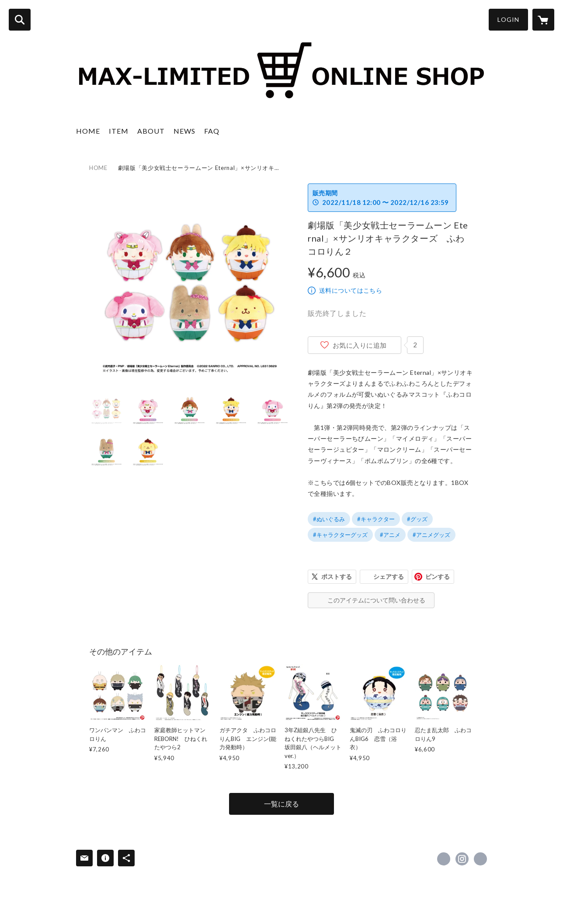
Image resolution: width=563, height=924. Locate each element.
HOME (88, 131)
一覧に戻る (281, 804)
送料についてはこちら (351, 290)
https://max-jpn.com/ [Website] (480, 859)
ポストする (337, 576)
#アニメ (390, 535)
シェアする (389, 576)
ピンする (438, 576)
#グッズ (417, 519)
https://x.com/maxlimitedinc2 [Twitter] (444, 859)
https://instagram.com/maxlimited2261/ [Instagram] (462, 859)
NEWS (184, 131)
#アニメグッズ (431, 535)
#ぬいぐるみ (329, 519)
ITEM (119, 131)
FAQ (212, 131)
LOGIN (508, 19)
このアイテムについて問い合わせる (376, 600)
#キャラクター (376, 519)
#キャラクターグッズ (340, 535)
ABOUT (151, 131)
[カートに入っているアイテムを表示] (543, 20)
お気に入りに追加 (360, 345)
